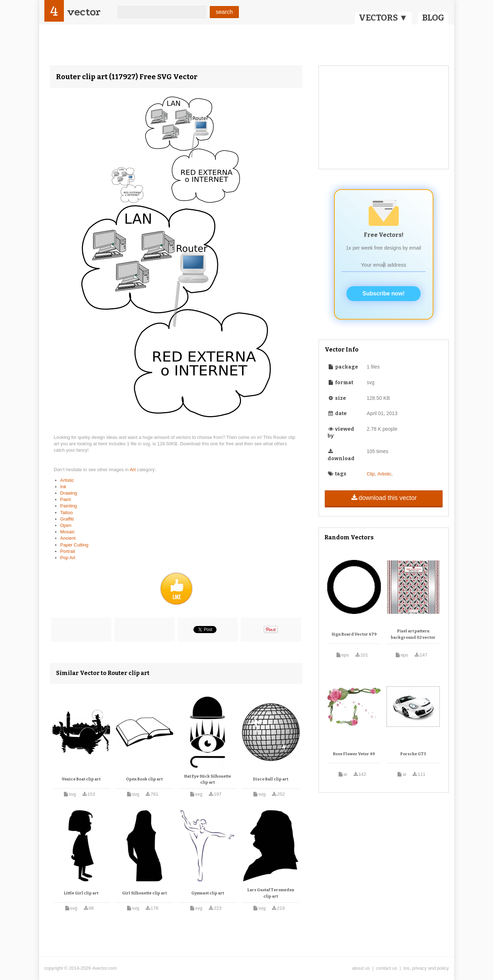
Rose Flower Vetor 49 (354, 754)
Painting (69, 506)
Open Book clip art (144, 779)
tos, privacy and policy (426, 968)
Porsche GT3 (413, 754)
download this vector (384, 498)
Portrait (68, 551)
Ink (63, 487)
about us (361, 968)
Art (133, 470)
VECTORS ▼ (383, 18)
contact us (387, 968)
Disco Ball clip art (271, 779)
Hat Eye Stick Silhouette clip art (208, 780)
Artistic (67, 480)
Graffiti (67, 519)
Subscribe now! (384, 293)
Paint (66, 499)
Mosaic (68, 532)
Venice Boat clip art (81, 779)
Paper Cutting (75, 545)
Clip (371, 474)
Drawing (69, 493)
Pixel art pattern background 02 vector (413, 634)
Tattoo (67, 513)
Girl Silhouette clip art (144, 893)
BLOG (433, 18)
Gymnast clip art (208, 893)
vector (84, 12)
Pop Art (68, 558)
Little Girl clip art (81, 893)
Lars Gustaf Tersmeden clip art (271, 893)
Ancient (68, 538)
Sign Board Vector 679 (354, 634)
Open (66, 525)
